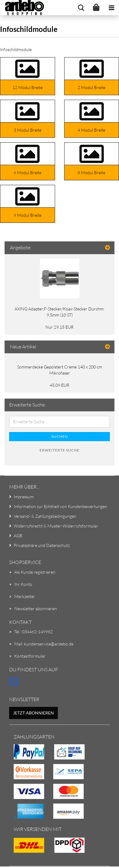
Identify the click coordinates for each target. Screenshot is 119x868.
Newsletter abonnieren (36, 609)
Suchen (60, 436)
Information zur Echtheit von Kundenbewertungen (60, 506)
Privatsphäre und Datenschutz (42, 545)
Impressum (24, 497)
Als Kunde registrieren (35, 572)
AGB (18, 536)
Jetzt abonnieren (33, 713)
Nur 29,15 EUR (60, 327)
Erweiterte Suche (60, 450)
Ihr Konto (23, 584)
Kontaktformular (30, 656)
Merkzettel (24, 596)
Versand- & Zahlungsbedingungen (45, 516)
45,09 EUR (60, 385)
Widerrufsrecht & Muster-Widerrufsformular (56, 526)
